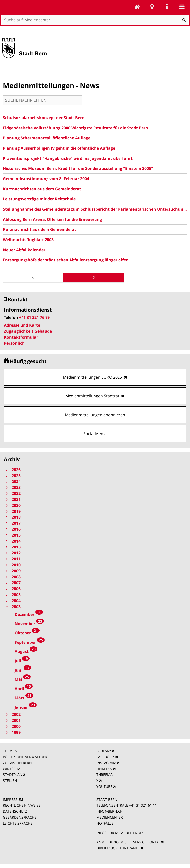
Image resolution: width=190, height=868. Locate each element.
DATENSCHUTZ (15, 811)
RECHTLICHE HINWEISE (22, 805)
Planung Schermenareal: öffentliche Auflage (47, 138)
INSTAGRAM (106, 763)
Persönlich (14, 343)
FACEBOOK (106, 757)
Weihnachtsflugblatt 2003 (28, 240)
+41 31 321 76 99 (34, 317)
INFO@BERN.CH (110, 811)
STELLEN (10, 781)
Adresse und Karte (22, 325)
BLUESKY (104, 751)
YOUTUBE (104, 787)
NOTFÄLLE (105, 823)
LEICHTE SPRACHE (18, 823)
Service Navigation (167, 7)
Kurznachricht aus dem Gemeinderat (40, 229)
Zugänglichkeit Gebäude (28, 331)
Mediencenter (137, 7)
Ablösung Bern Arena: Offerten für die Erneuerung (52, 219)
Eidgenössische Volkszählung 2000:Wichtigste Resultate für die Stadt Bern (76, 128)
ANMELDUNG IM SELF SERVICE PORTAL (128, 842)
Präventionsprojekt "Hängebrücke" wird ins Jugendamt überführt (68, 158)
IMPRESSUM (13, 799)
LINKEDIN (104, 769)
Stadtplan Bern (152, 7)
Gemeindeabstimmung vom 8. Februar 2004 (46, 179)
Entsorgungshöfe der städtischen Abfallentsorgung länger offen (66, 260)
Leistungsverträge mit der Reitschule (39, 199)
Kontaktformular (21, 337)
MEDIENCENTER (110, 817)
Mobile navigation (182, 7)
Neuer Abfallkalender (24, 250)
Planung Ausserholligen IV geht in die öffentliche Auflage (59, 148)
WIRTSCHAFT (13, 769)
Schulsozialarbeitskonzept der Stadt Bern (44, 118)
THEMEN (10, 751)
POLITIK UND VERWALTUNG (26, 757)
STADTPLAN (13, 775)
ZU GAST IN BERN (17, 763)
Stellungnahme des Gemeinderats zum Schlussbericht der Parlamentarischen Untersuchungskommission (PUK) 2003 (95, 209)
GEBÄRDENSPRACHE (20, 817)
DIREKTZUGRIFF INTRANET (118, 848)
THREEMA (105, 775)
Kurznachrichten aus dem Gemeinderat (42, 189)
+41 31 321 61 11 (143, 805)
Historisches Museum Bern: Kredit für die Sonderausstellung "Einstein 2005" (78, 168)
